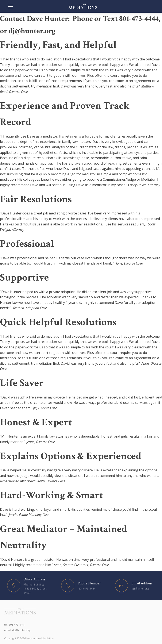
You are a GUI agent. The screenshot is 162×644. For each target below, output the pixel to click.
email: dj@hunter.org (17, 630)
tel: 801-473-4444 (15, 625)
